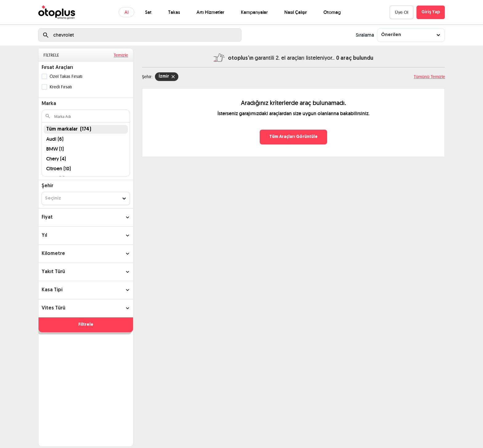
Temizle (121, 55)
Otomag (332, 12)
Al (126, 12)
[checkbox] (44, 76)
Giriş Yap (431, 12)
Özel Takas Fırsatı (66, 76)
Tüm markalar (69, 129)
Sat (148, 12)
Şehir (47, 186)
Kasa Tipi (52, 290)
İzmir (167, 77)
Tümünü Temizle (429, 77)
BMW (55, 149)
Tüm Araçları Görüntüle (293, 137)
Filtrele (86, 325)
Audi (55, 139)
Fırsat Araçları (57, 68)
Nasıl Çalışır (296, 12)
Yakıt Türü (53, 272)
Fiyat (47, 217)
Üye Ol (402, 12)
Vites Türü (53, 308)
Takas (174, 12)
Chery (56, 159)
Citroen (59, 169)
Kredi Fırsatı (61, 87)
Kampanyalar (254, 12)
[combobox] (411, 35)
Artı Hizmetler (210, 12)
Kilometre (53, 254)
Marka (49, 104)
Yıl (44, 236)
